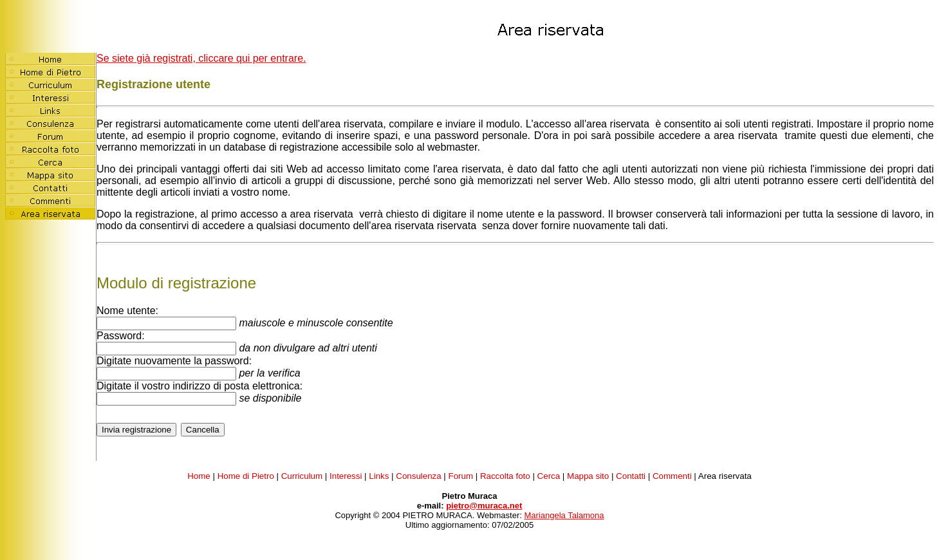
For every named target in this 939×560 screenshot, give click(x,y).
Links (379, 476)
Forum (461, 476)
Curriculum (302, 476)
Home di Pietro (246, 476)
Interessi (346, 476)
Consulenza (418, 476)
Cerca (549, 476)
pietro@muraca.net (484, 506)
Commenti (672, 476)
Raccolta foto (505, 476)
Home (199, 476)
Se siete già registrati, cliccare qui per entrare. (201, 58)
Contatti (631, 476)
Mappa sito (588, 476)
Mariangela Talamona (564, 515)
